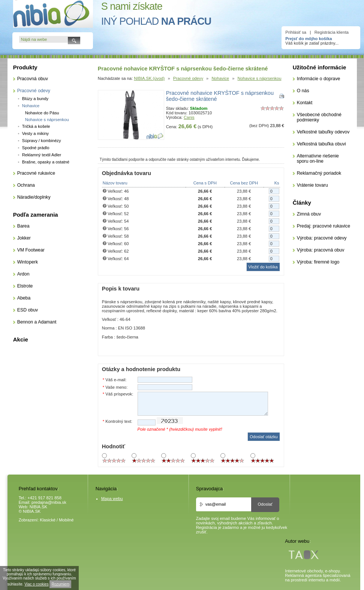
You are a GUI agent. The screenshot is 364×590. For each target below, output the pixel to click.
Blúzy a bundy (35, 99)
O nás (303, 91)
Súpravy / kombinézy (42, 141)
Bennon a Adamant (37, 322)
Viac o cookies (36, 584)
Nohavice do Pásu (42, 113)
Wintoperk (28, 262)
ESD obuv (28, 310)
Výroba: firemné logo (318, 262)
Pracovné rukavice (36, 173)
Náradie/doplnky (34, 197)
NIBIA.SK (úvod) (149, 78)
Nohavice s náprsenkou (260, 78)
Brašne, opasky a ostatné (46, 162)
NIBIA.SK (38, 507)
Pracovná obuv (33, 79)
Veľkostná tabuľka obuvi (321, 144)
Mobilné (66, 520)
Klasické (48, 520)
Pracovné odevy (188, 78)
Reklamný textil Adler (42, 155)
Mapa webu (112, 499)
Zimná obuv (309, 214)
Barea (23, 226)
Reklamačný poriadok (319, 173)
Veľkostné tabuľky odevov (323, 132)
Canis (189, 117)
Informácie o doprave (319, 79)
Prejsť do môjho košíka (309, 39)
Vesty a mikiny (36, 133)
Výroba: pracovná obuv (321, 250)
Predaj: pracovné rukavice (324, 226)
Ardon (23, 274)
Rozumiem (60, 584)
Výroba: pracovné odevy (322, 238)
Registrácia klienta (332, 32)
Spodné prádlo (36, 148)
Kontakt (305, 103)
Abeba (24, 298)
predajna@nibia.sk (49, 502)
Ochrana (26, 185)
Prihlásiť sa (296, 32)
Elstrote (25, 286)
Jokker (24, 238)
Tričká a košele (36, 126)
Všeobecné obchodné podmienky (319, 117)
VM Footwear (31, 250)
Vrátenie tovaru (312, 185)
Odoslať (265, 504)
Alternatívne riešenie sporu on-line (318, 159)
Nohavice (220, 78)
